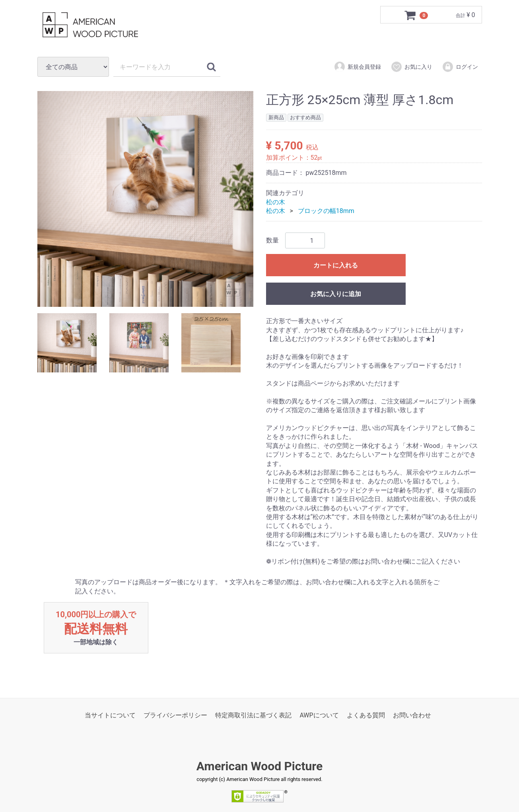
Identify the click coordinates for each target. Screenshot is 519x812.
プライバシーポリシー (175, 716)
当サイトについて (110, 716)
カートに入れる (336, 266)
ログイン (460, 67)
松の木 (276, 202)
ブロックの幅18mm (326, 211)
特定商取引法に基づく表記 (253, 716)
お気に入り (411, 67)
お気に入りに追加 (336, 294)
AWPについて (319, 716)
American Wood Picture (260, 766)
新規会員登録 (357, 67)
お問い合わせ (412, 716)
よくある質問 (366, 716)
